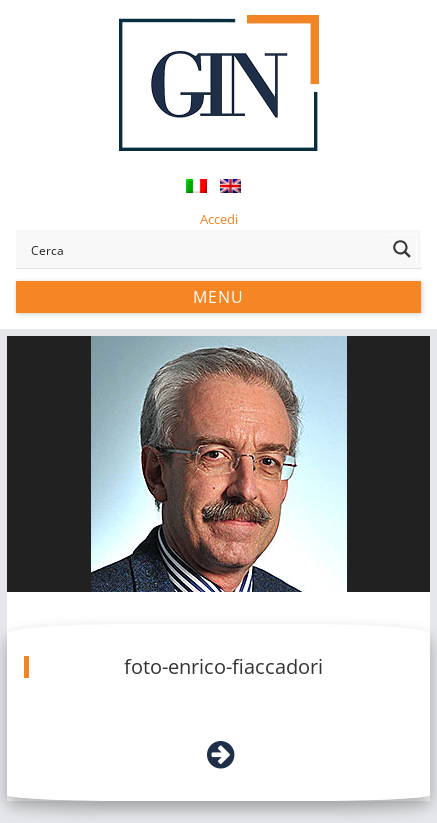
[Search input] (204, 249)
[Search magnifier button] (402, 249)
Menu (218, 297)
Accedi (219, 219)
